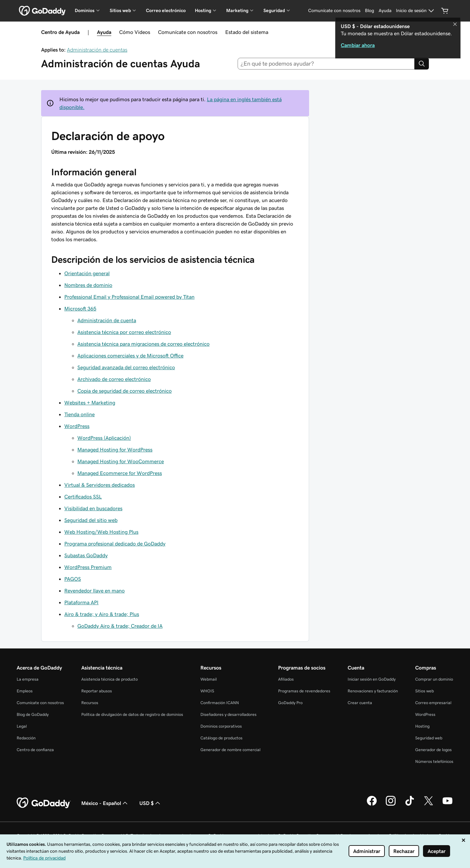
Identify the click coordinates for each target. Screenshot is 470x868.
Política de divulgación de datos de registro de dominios (132, 714)
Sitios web (424, 691)
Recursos (90, 703)
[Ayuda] (385, 11)
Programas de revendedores (304, 691)
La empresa (28, 679)
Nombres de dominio (88, 285)
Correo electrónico (166, 10)
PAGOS (73, 579)
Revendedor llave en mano (94, 591)
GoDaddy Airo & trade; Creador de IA (120, 626)
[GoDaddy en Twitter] (429, 805)
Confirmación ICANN (220, 703)
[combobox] (326, 64)
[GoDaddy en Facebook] (372, 805)
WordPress (77, 426)
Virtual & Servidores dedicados (100, 485)
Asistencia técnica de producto (110, 679)
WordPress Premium (88, 567)
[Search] (422, 64)
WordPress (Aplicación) (104, 438)
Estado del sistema (247, 32)
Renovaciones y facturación (373, 691)
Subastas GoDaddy (86, 555)
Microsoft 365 (80, 308)
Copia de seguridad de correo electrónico (125, 391)
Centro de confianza (35, 750)
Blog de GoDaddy (33, 714)
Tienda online (79, 414)
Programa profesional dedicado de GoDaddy (115, 544)
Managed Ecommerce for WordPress (120, 473)
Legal (22, 726)
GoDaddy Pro (290, 703)
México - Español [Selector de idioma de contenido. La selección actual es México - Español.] (105, 803)
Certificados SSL (83, 497)
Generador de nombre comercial (230, 750)
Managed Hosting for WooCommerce (121, 461)
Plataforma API (81, 602)
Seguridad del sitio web (91, 520)
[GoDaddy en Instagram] (391, 805)
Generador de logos (433, 750)
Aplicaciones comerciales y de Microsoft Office (130, 355)
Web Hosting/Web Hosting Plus (101, 532)
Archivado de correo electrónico (114, 379)
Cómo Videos (135, 32)
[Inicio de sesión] (416, 11)
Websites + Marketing (90, 402)
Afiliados (286, 679)
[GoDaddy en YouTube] (447, 805)
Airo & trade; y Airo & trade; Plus (102, 614)
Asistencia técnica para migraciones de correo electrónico (143, 344)
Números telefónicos (434, 761)
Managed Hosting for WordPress (115, 450)
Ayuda (104, 32)
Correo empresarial (433, 703)
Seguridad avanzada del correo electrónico (126, 367)
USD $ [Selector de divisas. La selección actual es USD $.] (150, 803)
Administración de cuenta (107, 320)
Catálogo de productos (221, 738)
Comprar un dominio (434, 679)
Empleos (25, 691)
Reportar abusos (97, 691)
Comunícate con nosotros (188, 32)
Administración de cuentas (97, 50)
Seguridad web (429, 738)
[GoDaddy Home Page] (44, 803)
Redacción (26, 738)
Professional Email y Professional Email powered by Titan (129, 297)
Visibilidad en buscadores (93, 508)
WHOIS (207, 691)
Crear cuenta (360, 703)
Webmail (209, 679)
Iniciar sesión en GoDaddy (372, 679)
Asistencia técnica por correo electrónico (124, 332)
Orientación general (87, 273)
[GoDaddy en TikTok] (410, 805)
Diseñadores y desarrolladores (228, 714)
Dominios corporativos (221, 726)
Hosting (422, 726)
